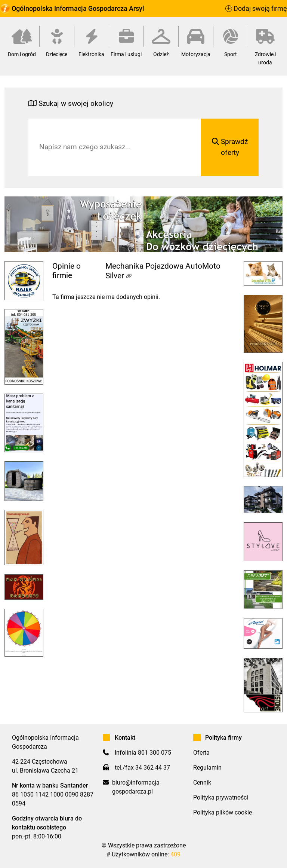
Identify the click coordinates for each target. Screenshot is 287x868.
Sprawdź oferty (230, 147)
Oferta (201, 753)
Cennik (202, 783)
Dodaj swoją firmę (256, 9)
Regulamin (207, 768)
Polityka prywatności (221, 797)
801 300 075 (155, 753)
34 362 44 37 (153, 768)
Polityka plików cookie (223, 812)
